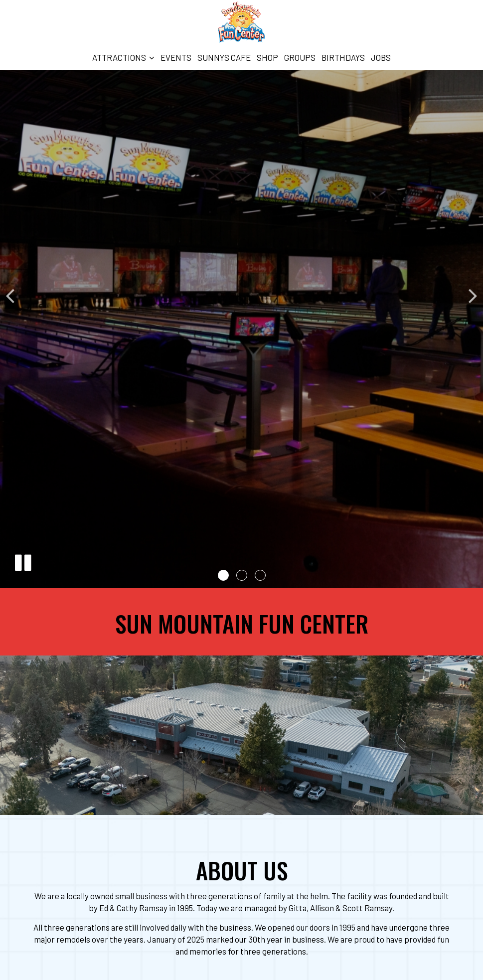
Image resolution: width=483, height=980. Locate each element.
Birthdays (343, 57)
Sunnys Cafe (224, 57)
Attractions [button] (123, 57)
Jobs (381, 57)
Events (176, 57)
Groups (300, 57)
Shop (267, 57)
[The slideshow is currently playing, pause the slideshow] (22, 561)
